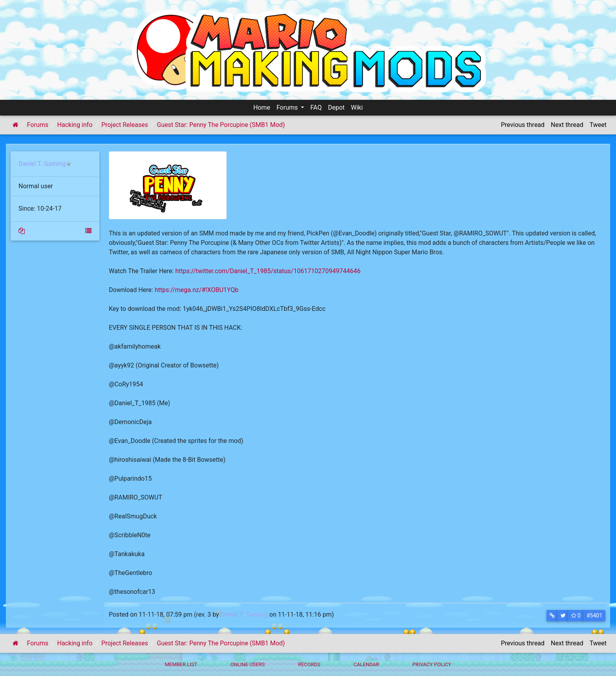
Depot (336, 107)
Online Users (247, 664)
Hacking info (75, 125)
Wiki (357, 107)
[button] (552, 616)
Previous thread (523, 125)
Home (262, 107)
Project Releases (125, 125)
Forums (288, 107)
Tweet (598, 125)
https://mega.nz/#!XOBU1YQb (197, 290)
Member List (181, 664)
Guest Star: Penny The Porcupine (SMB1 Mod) (221, 125)
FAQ (316, 107)
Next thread (567, 125)
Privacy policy (432, 664)
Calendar (366, 664)
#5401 (594, 615)
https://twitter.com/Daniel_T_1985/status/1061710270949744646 (268, 271)
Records (309, 664)
